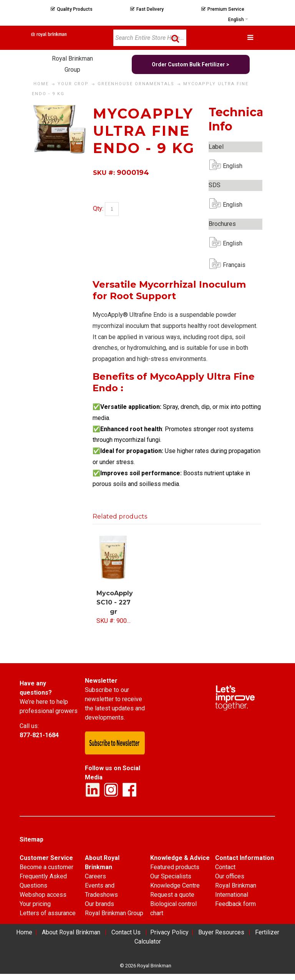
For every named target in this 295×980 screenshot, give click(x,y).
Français (229, 265)
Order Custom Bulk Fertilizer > (191, 64)
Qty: (98, 209)
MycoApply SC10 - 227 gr (115, 602)
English (229, 166)
